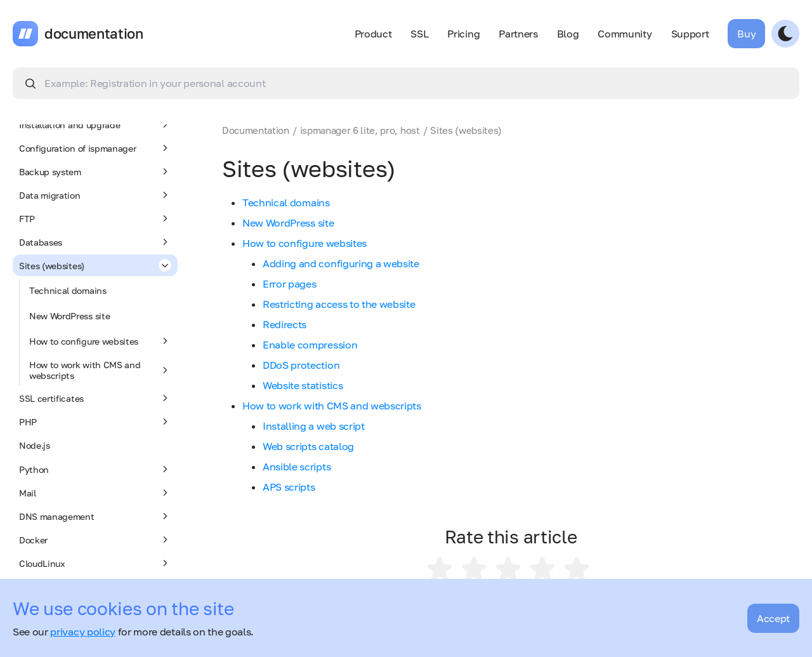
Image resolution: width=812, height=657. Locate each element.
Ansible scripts (297, 467)
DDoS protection (301, 365)
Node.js (35, 445)
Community (625, 34)
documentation (94, 34)
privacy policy (83, 632)
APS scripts (289, 487)
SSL (419, 34)
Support (690, 34)
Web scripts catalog (308, 446)
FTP (95, 218)
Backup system (95, 171)
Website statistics (303, 385)
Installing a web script (314, 426)
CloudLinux (95, 563)
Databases (95, 242)
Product (373, 34)
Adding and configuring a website (341, 263)
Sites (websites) (95, 265)
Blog (568, 34)
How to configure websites (100, 341)
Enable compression (310, 345)
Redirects (285, 324)
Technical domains (68, 290)
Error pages (289, 284)
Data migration (95, 195)
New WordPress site (69, 316)
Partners (518, 34)
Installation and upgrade (95, 124)
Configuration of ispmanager (95, 148)
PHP (95, 421)
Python (95, 469)
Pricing (463, 34)
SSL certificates (95, 398)
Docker (95, 540)
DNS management (95, 516)
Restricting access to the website (339, 304)
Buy (746, 34)
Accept (773, 618)
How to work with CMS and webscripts (100, 370)
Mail (95, 493)
